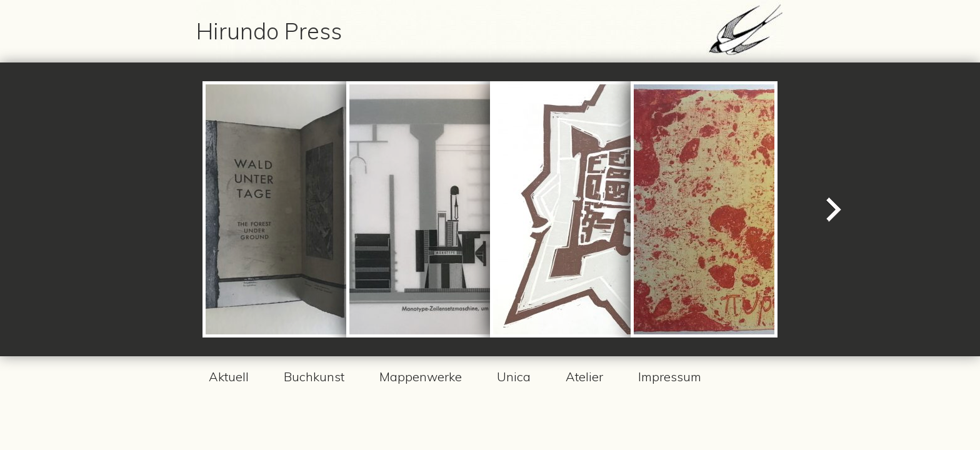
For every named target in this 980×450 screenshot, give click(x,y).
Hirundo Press (269, 31)
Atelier (584, 377)
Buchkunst (314, 377)
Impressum (670, 377)
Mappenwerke (421, 377)
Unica (514, 377)
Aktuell (229, 377)
